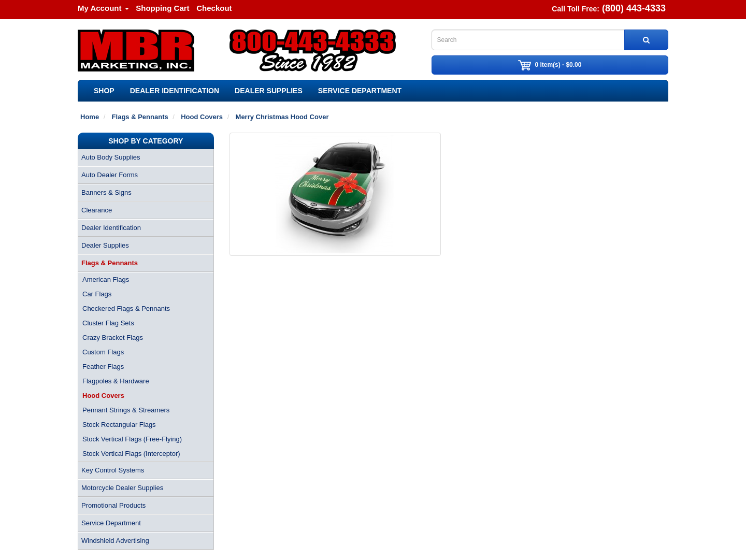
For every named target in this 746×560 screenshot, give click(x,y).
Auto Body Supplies (111, 157)
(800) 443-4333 (634, 8)
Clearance (97, 210)
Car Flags (97, 294)
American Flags (106, 279)
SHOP (104, 91)
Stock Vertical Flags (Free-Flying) (132, 439)
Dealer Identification (175, 91)
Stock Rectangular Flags (119, 425)
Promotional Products (113, 505)
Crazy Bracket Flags (113, 338)
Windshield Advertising (115, 541)
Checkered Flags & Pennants (126, 308)
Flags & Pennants (110, 263)
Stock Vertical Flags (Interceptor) (131, 454)
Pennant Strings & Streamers (126, 410)
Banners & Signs (106, 192)
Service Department (360, 91)
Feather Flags (103, 367)
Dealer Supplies (269, 91)
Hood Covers (103, 396)
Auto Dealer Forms (110, 175)
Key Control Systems (113, 470)
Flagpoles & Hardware (116, 381)
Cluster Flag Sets (108, 323)
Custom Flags (103, 352)
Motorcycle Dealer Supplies (122, 488)
